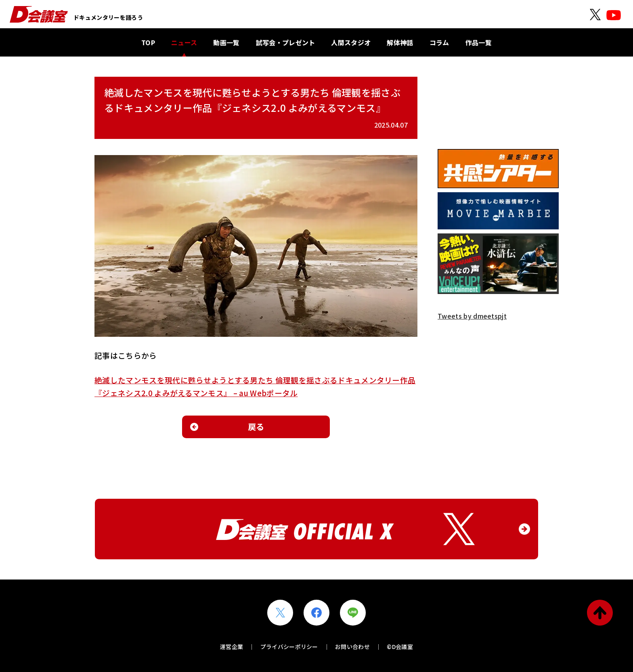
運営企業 (232, 647)
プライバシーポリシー (289, 647)
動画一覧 (226, 42)
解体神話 (400, 42)
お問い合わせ (352, 647)
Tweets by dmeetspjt (472, 316)
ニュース (184, 42)
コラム (439, 42)
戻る (256, 427)
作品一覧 (479, 42)
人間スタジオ (351, 42)
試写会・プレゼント (286, 42)
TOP (148, 42)
